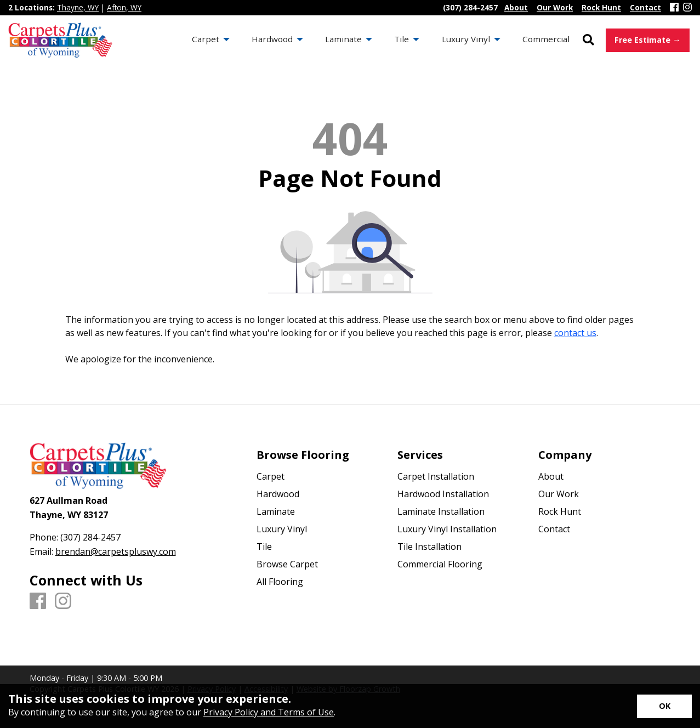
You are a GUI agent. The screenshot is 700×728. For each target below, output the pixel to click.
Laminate (276, 511)
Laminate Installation (441, 511)
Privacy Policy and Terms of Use (269, 712)
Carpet (271, 476)
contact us (575, 333)
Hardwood (278, 494)
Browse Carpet (287, 564)
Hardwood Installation (443, 494)
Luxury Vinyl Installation (447, 529)
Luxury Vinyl (282, 529)
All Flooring (280, 582)
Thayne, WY (78, 7)
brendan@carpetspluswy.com (116, 551)
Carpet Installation (436, 476)
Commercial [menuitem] (546, 39)
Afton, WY (124, 7)
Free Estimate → (647, 40)
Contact (554, 529)
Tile (264, 547)
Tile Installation (429, 547)
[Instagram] (687, 8)
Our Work (559, 494)
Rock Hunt (560, 511)
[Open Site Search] (588, 40)
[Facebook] (674, 8)
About (551, 476)
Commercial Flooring (440, 564)
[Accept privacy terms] (664, 706)
